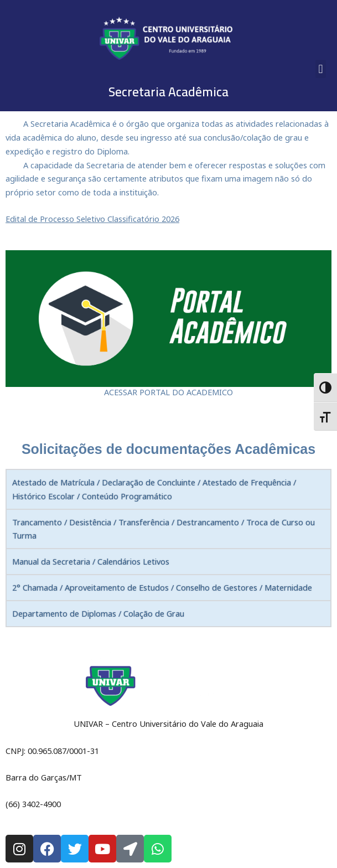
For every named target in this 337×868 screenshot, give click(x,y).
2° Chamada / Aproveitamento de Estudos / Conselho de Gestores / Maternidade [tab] (162, 587)
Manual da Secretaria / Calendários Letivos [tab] (91, 561)
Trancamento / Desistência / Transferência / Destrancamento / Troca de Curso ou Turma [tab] (164, 529)
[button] (321, 69)
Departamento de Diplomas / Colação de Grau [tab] (98, 613)
